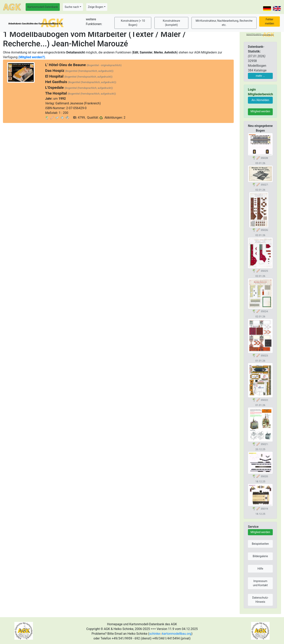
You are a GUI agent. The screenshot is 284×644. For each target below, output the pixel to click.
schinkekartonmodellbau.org (170, 634)
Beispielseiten (260, 544)
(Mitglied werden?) (32, 57)
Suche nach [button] (72, 7)
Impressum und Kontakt (260, 583)
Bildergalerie (260, 556)
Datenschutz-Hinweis (260, 600)
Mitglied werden (260, 111)
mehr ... (260, 76)
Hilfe (260, 569)
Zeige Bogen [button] (96, 7)
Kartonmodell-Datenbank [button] (43, 7)
